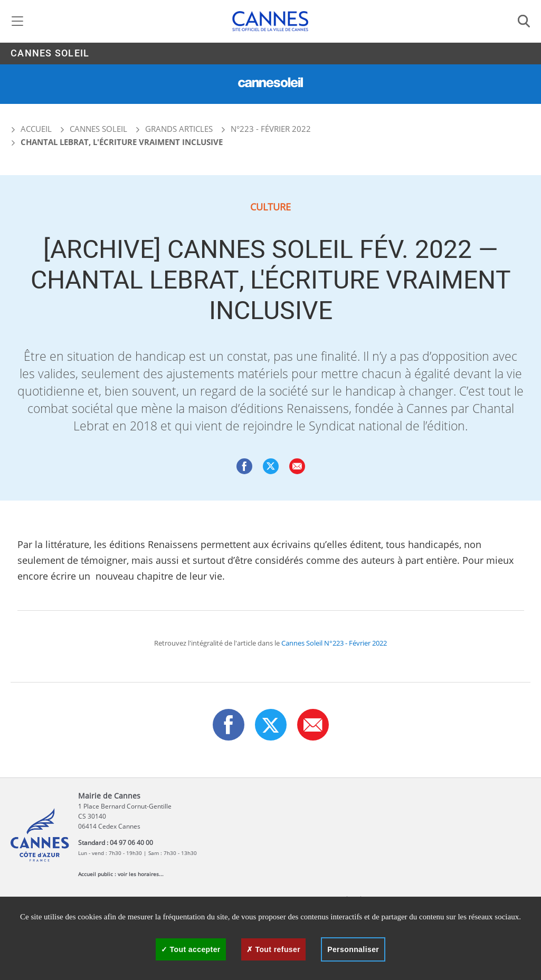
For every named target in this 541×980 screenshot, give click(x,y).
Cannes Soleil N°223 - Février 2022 (334, 643)
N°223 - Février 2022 (271, 129)
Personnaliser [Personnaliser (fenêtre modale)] (353, 949)
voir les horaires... (141, 874)
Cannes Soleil (50, 54)
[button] (297, 466)
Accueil (31, 129)
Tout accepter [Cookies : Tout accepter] (191, 949)
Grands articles (179, 129)
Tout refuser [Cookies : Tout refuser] (273, 949)
